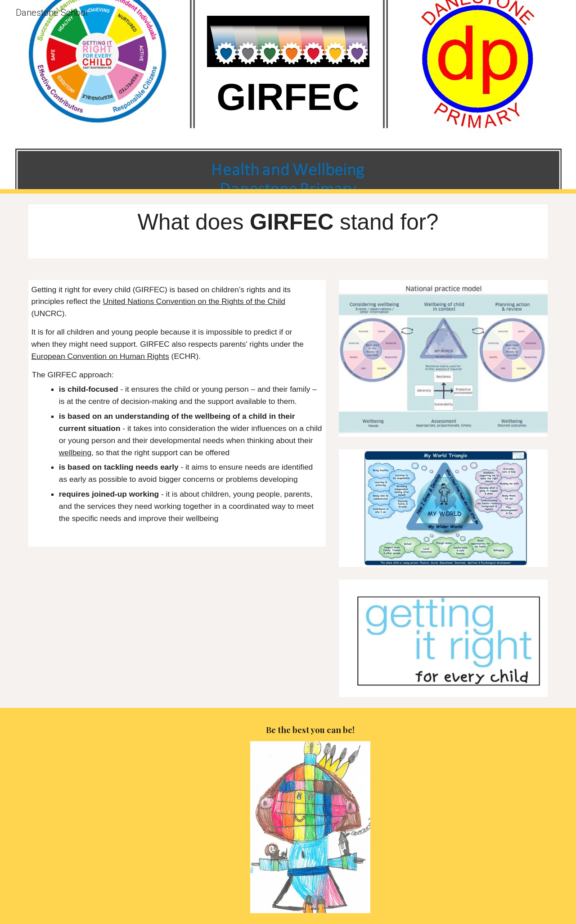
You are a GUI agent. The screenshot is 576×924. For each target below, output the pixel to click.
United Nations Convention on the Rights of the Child (194, 301)
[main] (288, 97)
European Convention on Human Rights (100, 356)
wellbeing (75, 453)
